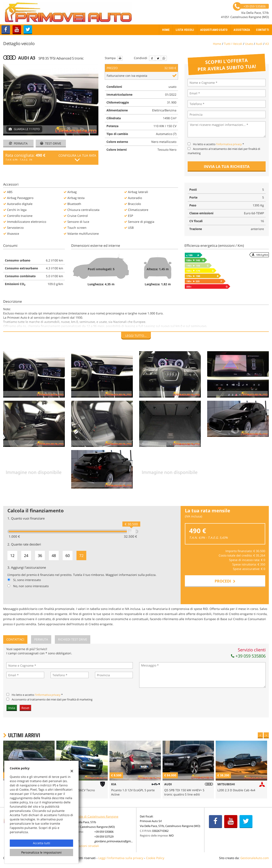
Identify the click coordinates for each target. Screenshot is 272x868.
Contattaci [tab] (15, 639)
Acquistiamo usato (214, 30)
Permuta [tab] (41, 639)
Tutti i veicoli (233, 44)
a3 (267, 44)
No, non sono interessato (31, 586)
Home (166, 30)
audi (259, 44)
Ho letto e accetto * (218, 144)
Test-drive (51, 143)
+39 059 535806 (248, 656)
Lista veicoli (185, 30)
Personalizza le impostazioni (41, 852)
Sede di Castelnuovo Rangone (97, 816)
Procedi (225, 581)
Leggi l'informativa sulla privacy (121, 858)
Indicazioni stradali (85, 846)
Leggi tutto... (136, 336)
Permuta (18, 143)
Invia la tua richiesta (227, 166)
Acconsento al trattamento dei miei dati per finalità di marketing (52, 699)
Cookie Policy (155, 858)
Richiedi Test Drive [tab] (73, 639)
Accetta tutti (42, 843)
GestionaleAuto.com (255, 858)
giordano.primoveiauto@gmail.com (117, 841)
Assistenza (242, 30)
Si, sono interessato (27, 580)
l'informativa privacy (229, 144)
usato (249, 44)
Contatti (263, 30)
